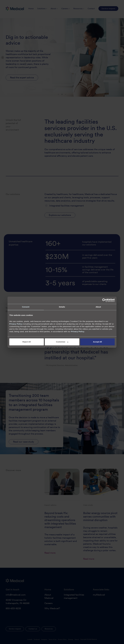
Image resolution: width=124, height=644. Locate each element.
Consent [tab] (26, 307)
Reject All (27, 342)
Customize (62, 342)
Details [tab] (62, 307)
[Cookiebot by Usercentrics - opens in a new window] (104, 300)
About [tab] (98, 307)
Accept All (97, 342)
